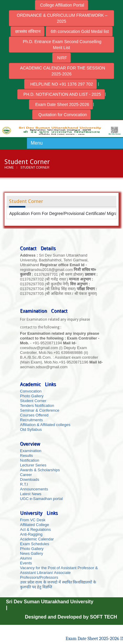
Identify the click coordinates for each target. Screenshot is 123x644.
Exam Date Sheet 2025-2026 (61, 104)
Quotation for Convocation (61, 115)
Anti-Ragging (31, 534)
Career (26, 475)
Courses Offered (34, 415)
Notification (30, 460)
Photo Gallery (32, 396)
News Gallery (31, 553)
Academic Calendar (37, 539)
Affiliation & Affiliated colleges (45, 425)
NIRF (62, 58)
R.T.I (24, 484)
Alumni (26, 558)
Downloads (30, 479)
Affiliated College (34, 525)
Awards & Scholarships (40, 470)
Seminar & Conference (40, 410)
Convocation (31, 391)
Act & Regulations (35, 529)
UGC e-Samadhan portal (41, 499)
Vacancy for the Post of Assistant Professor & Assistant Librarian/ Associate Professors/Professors (59, 573)
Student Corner (33, 401)
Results (26, 456)
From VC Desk (33, 520)
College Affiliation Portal (61, 5)
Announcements (34, 489)
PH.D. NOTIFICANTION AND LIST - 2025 (61, 94)
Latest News (31, 494)
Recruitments (31, 420)
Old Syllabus (31, 429)
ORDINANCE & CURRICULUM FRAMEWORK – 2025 (61, 18)
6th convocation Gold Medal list (79, 31)
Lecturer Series (33, 465)
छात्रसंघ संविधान (28, 31)
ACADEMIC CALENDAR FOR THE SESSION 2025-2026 (61, 71)
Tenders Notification (37, 406)
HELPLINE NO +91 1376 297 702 (61, 84)
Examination (31, 451)
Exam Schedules (35, 544)
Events (26, 563)
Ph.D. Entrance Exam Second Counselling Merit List (62, 45)
